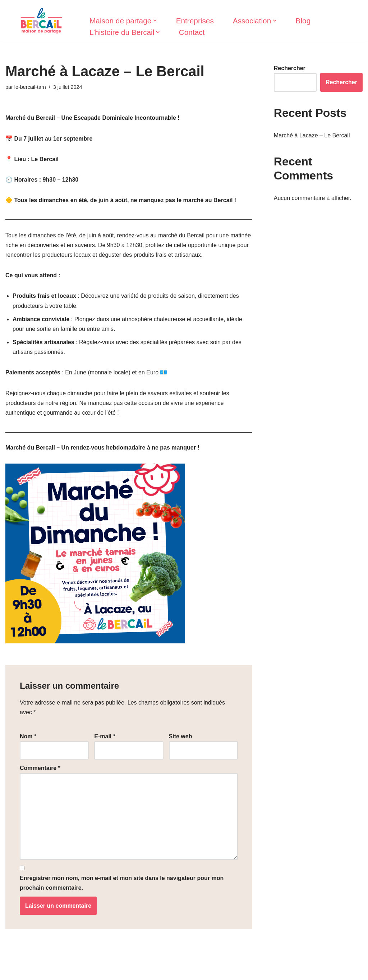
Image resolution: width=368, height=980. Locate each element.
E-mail (105, 736)
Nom (28, 736)
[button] (155, 20)
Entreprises (195, 21)
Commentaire (40, 768)
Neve (12, 971)
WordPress (72, 971)
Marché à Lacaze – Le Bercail (312, 135)
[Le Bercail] (41, 21)
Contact (192, 32)
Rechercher (290, 68)
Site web (181, 736)
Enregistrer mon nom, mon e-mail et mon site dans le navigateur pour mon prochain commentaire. (122, 883)
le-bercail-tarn (30, 87)
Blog (303, 21)
